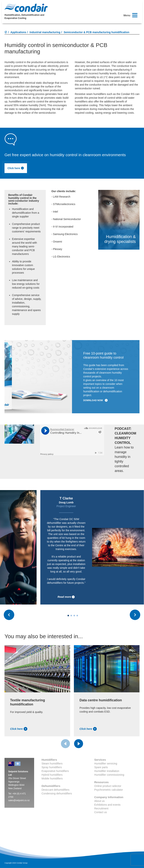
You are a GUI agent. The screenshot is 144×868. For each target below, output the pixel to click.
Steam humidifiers (52, 764)
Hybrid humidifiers (52, 775)
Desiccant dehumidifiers (56, 790)
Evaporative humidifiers (55, 771)
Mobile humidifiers (52, 778)
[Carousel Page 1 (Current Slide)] (68, 616)
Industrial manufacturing (45, 32)
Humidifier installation (107, 771)
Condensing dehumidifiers (57, 793)
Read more (96, 597)
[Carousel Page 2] (71, 616)
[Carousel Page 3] (74, 616)
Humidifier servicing (106, 764)
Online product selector (108, 786)
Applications (18, 32)
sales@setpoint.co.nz (19, 800)
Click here (16, 168)
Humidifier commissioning (109, 775)
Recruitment (101, 808)
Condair (26, 8)
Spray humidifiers (52, 767)
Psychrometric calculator (109, 790)
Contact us (101, 812)
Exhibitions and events (107, 805)
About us (99, 801)
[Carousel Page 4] (77, 616)
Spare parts (101, 767)
